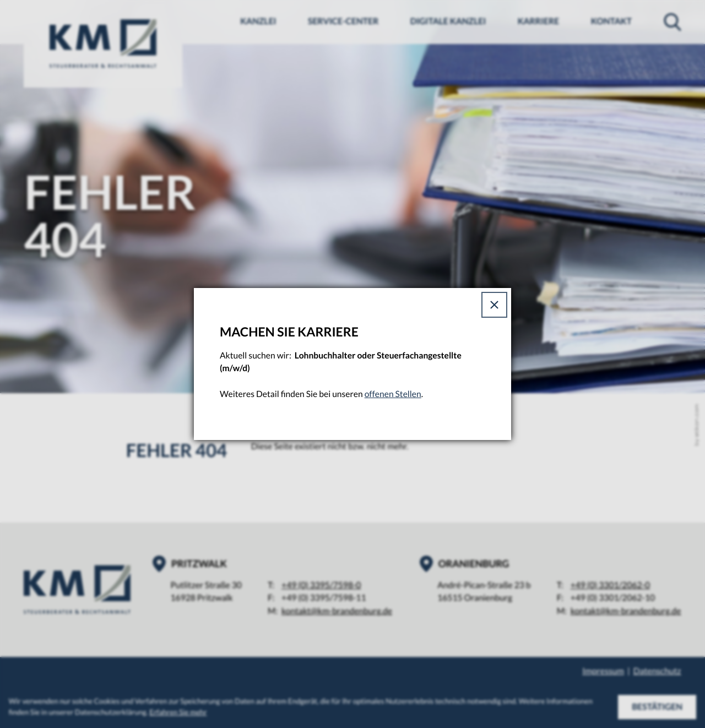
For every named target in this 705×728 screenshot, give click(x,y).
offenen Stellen (393, 394)
